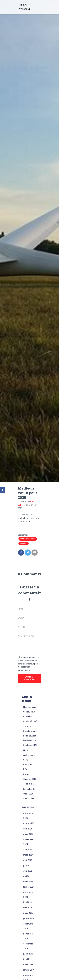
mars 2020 (28, 913)
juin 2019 (27, 959)
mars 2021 (28, 882)
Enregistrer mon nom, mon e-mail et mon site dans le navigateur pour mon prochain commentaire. (29, 664)
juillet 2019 (28, 954)
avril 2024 (28, 849)
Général (24, 544)
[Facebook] (3, 490)
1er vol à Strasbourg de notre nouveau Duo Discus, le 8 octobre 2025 (30, 736)
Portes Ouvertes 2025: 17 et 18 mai (30, 779)
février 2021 (29, 887)
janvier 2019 (29, 970)
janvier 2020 (29, 918)
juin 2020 (27, 902)
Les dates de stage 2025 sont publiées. (30, 794)
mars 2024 (28, 855)
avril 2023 (28, 860)
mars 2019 (28, 964)
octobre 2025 (29, 823)
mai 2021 (27, 876)
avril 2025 (28, 829)
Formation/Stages (28, 539)
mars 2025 (28, 834)
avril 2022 (28, 871)
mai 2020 (27, 908)
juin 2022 (27, 866)
